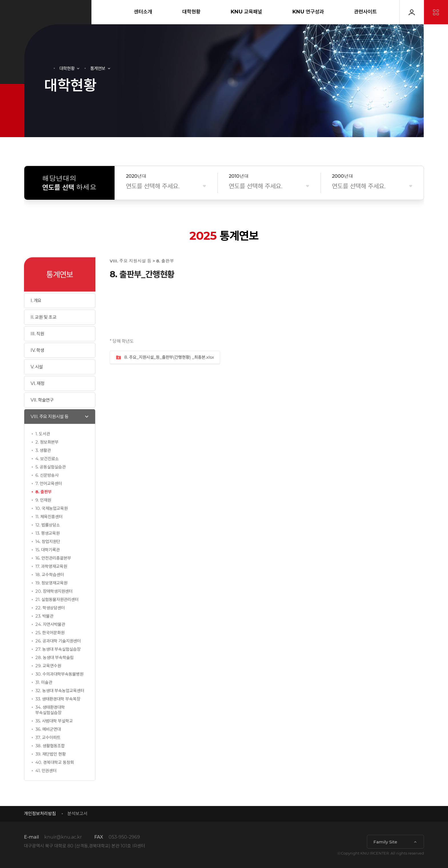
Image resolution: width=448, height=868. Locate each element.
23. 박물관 (44, 629)
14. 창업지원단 (48, 554)
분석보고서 (77, 814)
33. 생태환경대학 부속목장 (58, 712)
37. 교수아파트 (48, 750)
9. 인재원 (43, 513)
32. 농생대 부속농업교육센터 (60, 703)
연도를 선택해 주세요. (153, 186)
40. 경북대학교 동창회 (55, 775)
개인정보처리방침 (40, 814)
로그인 (412, 12)
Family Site (385, 842)
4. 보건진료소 (47, 471)
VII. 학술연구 (42, 413)
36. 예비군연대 (48, 742)
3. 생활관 (43, 463)
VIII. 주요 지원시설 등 (50, 429)
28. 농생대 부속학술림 (55, 670)
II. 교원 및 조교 (44, 330)
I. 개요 (36, 313)
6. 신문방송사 (47, 488)
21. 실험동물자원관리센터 (57, 612)
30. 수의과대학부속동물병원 (59, 687)
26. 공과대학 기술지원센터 (58, 654)
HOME (47, 68)
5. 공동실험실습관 (51, 480)
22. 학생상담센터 (50, 620)
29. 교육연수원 (48, 678)
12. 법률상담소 (48, 538)
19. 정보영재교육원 (51, 596)
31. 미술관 (44, 695)
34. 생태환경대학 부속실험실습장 (50, 723)
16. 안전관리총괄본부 (53, 571)
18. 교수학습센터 (50, 587)
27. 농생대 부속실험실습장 (58, 662)
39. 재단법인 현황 (51, 767)
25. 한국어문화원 (50, 645)
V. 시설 (37, 380)
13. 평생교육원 (48, 546)
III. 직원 (37, 346)
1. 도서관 (43, 446)
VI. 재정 (38, 396)
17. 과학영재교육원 (51, 579)
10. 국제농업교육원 (52, 521)
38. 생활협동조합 (50, 758)
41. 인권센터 (46, 783)
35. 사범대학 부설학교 (54, 734)
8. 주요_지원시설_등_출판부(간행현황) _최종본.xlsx (165, 370)
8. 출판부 (44, 504)
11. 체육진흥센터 (49, 529)
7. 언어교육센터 (49, 496)
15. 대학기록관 (48, 562)
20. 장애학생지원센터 (54, 604)
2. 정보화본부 (47, 455)
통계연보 (98, 68)
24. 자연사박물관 (50, 637)
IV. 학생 (37, 363)
